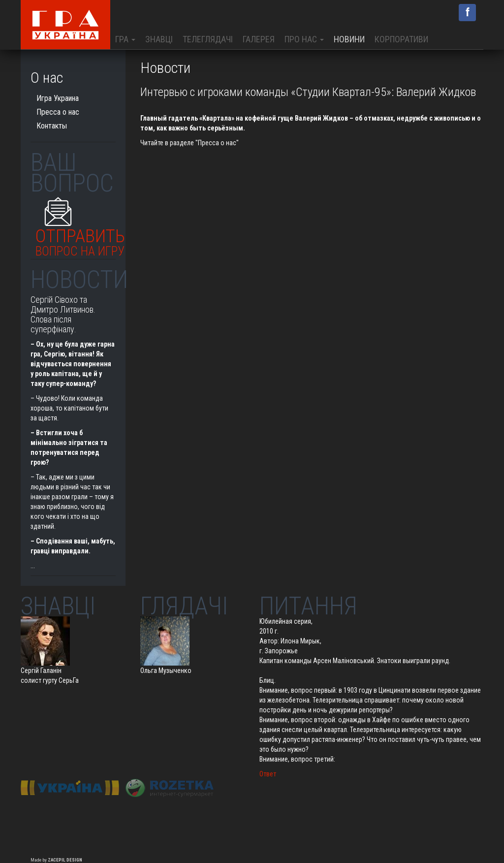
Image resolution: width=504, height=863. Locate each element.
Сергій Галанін (41, 671)
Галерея (259, 39)
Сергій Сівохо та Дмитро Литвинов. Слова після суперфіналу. (63, 314)
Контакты (52, 126)
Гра (125, 39)
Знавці (159, 39)
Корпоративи (401, 39)
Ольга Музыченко (166, 671)
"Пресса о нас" (217, 143)
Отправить (80, 240)
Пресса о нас (58, 112)
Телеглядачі (208, 39)
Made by (56, 860)
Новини (349, 39)
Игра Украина (58, 98)
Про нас (304, 39)
